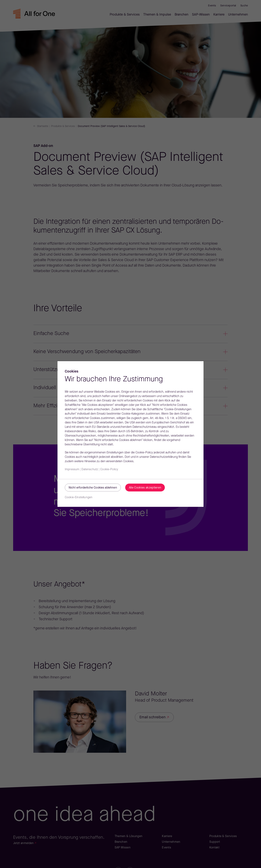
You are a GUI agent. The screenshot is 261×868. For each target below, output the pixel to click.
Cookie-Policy (109, 469)
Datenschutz (90, 469)
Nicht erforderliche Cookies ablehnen (93, 488)
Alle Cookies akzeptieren (145, 488)
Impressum (72, 469)
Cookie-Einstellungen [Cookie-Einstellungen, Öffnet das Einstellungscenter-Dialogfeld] (79, 497)
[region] (130, 434)
